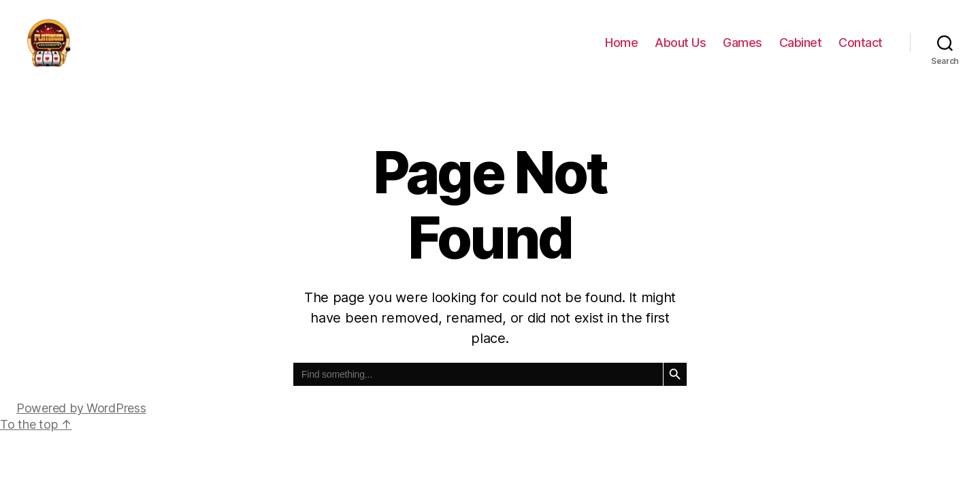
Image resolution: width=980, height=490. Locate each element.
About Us (680, 49)
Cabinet (801, 49)
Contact (861, 49)
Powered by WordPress (81, 422)
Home (621, 49)
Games (742, 49)
